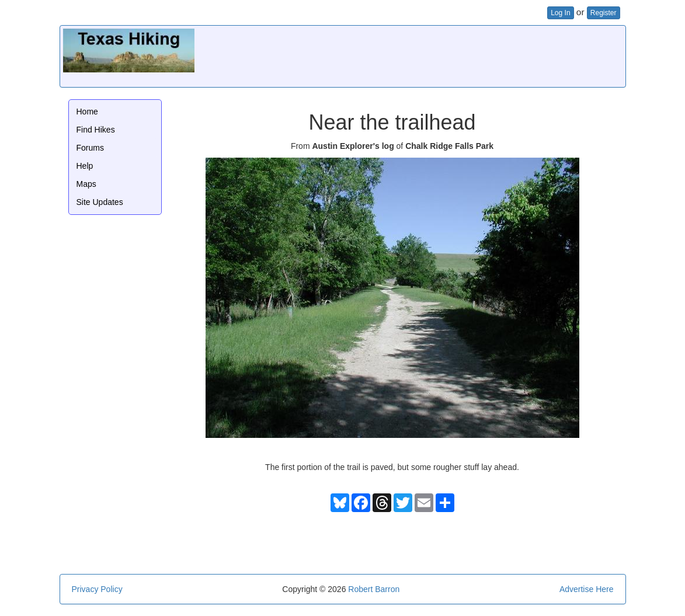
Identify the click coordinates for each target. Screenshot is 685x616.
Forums (90, 148)
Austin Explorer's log (353, 146)
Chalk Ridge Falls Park (449, 146)
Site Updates (100, 202)
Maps (86, 184)
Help (85, 166)
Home (87, 112)
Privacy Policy (97, 589)
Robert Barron (374, 589)
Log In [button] (560, 13)
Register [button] (604, 13)
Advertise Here (587, 589)
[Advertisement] (410, 55)
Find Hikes (96, 130)
